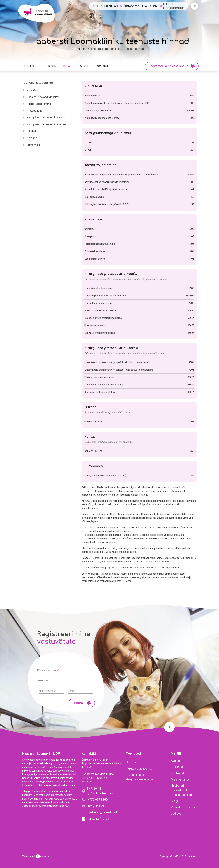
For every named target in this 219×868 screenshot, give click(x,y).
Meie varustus (180, 779)
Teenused (50, 66)
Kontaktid (103, 66)
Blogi (174, 801)
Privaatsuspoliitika (183, 807)
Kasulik (84, 66)
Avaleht (176, 761)
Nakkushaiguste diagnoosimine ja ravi (140, 777)
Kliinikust (30, 66)
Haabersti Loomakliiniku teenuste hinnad (181, 790)
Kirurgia (131, 762)
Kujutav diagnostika (139, 769)
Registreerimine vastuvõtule (172, 66)
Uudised (176, 813)
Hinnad (68, 66)
